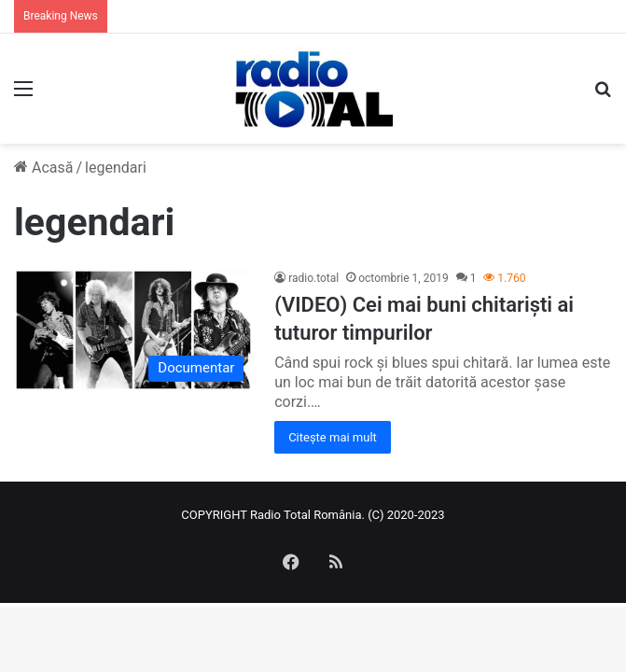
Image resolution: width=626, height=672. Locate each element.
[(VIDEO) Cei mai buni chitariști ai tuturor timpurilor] (133, 330)
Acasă (43, 168)
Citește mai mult (333, 437)
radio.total (313, 278)
